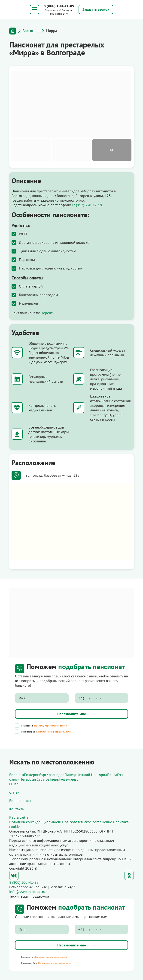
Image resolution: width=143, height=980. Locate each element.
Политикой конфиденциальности (54, 732)
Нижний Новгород (92, 775)
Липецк (71, 775)
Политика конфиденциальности (35, 822)
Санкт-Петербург (23, 779)
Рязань (123, 775)
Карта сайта (19, 817)
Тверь (54, 779)
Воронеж (17, 775)
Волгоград (31, 31)
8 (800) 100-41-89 (59, 6)
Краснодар (55, 775)
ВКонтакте (14, 875)
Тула (62, 779)
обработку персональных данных (51, 726)
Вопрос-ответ (20, 801)
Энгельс (72, 779)
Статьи (14, 792)
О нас (14, 784)
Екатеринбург (35, 775)
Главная (13, 31)
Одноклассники (129, 875)
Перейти (48, 313)
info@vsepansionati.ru (27, 892)
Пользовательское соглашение (87, 822)
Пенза (112, 775)
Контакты (17, 809)
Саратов (43, 779)
